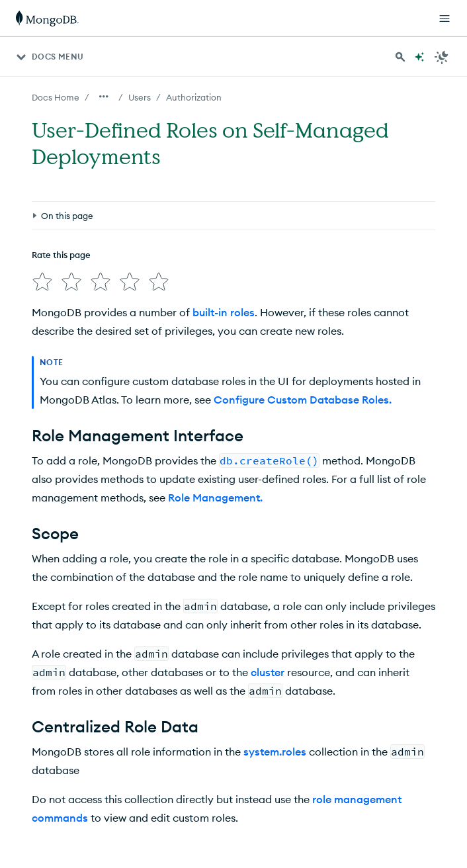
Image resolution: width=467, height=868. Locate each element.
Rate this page (61, 255)
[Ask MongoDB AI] (419, 57)
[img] (42, 282)
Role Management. (215, 498)
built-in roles (224, 312)
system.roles (275, 752)
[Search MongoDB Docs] (400, 57)
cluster (268, 672)
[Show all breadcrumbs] (104, 97)
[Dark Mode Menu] (442, 57)
